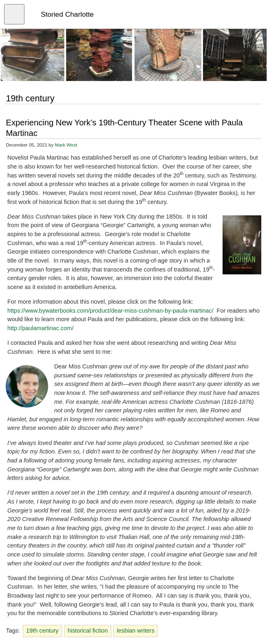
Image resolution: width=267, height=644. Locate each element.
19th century (42, 631)
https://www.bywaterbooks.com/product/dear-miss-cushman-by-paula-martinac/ (110, 311)
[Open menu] (14, 14)
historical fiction (88, 631)
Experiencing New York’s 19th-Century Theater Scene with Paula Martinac (124, 128)
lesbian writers (136, 631)
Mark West (66, 145)
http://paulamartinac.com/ (40, 328)
